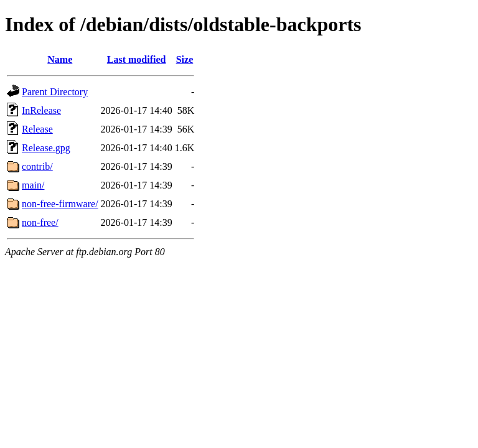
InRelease (41, 110)
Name (60, 59)
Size (185, 59)
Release (37, 129)
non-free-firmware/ (60, 204)
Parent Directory (55, 92)
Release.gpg (46, 148)
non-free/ (40, 222)
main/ (33, 185)
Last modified (137, 59)
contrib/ (37, 166)
